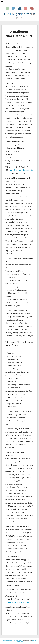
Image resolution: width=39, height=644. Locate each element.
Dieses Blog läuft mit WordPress (12, 640)
